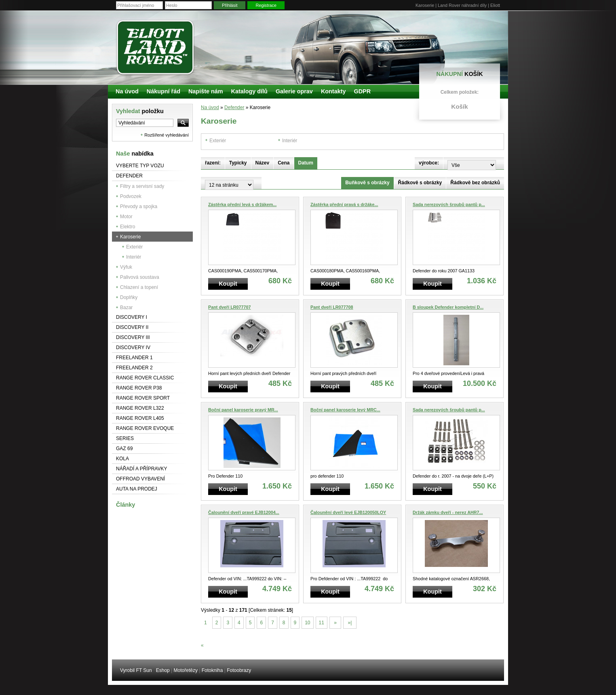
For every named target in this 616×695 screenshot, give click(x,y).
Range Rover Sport (143, 398)
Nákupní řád (163, 91)
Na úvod (210, 107)
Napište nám (206, 91)
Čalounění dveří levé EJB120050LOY (348, 512)
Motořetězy (186, 670)
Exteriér (134, 247)
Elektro (128, 227)
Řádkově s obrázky (420, 183)
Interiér (134, 257)
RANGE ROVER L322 (140, 408)
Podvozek (131, 196)
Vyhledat (140, 111)
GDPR (362, 91)
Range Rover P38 (139, 388)
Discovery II (132, 327)
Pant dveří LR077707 (230, 307)
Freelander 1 (134, 358)
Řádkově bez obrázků (475, 183)
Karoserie (130, 237)
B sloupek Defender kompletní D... (448, 307)
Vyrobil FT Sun (136, 670)
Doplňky (129, 297)
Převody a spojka (139, 206)
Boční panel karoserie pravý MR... (243, 410)
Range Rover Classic (145, 378)
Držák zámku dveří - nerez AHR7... (448, 512)
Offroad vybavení (140, 479)
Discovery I (132, 317)
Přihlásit (230, 5)
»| (350, 623)
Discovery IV (133, 347)
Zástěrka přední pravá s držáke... (344, 204)
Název (263, 163)
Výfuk (126, 267)
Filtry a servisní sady (142, 186)
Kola (122, 459)
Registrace (266, 5)
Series (125, 438)
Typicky (238, 163)
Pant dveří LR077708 (332, 307)
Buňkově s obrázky (367, 183)
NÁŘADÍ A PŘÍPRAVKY (142, 469)
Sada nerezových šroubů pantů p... (449, 204)
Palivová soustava (140, 277)
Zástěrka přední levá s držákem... (242, 204)
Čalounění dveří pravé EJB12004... (244, 512)
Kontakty (333, 91)
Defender (129, 176)
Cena (284, 163)
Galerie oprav (294, 91)
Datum (306, 163)
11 (322, 623)
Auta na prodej (137, 489)
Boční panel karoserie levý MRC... (345, 410)
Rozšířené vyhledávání (167, 135)
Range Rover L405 (140, 418)
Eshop (163, 670)
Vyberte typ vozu (140, 166)
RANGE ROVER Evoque (145, 428)
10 (307, 623)
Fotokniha (212, 670)
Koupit (228, 284)
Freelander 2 (134, 368)
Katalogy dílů (249, 91)
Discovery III (133, 337)
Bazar (126, 307)
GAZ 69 (124, 449)
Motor (126, 217)
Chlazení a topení (139, 287)
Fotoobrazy (239, 670)
